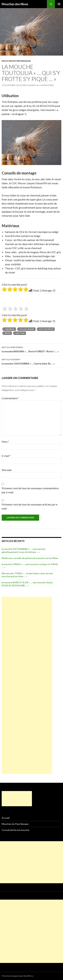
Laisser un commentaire (41, 85)
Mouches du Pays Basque (16, 61)
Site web (7, 470)
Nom (5, 442)
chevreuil (10, 329)
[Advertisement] (27, 685)
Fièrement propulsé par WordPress (18, 976)
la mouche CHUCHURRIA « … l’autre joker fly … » (32, 361)
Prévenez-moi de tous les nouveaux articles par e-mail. (30, 506)
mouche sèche (46, 329)
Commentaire (10, 398)
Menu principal (59, 4)
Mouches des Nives (15, 4)
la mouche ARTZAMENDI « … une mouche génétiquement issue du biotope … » (24, 550)
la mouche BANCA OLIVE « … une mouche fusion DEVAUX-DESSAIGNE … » (27, 584)
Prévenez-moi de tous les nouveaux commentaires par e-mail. (30, 490)
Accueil (6, 818)
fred (24, 85)
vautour (20, 333)
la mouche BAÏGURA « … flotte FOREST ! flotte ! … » (32, 349)
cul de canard (27, 329)
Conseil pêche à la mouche (16, 830)
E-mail (6, 456)
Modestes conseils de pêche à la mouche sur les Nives (30, 558)
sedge (8, 333)
